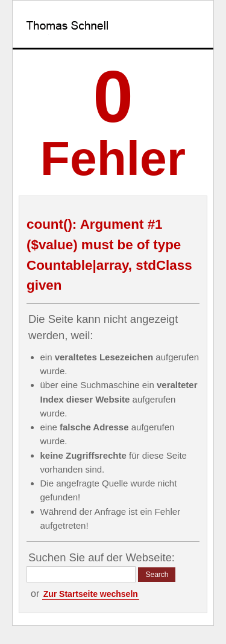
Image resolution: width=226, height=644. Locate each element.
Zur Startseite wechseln (91, 594)
